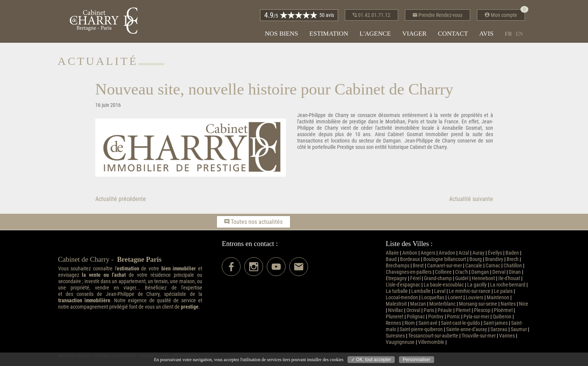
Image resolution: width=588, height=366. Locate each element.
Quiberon (502, 317)
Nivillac (396, 310)
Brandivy (494, 259)
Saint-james (496, 323)
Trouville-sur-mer (479, 336)
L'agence (375, 34)
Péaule (445, 310)
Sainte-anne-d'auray (467, 329)
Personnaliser (416, 360)
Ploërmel (503, 310)
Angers (428, 253)
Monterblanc (442, 304)
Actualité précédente (121, 199)
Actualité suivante (471, 199)
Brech (513, 259)
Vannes (507, 336)
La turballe (397, 291)
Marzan (418, 304)
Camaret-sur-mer (444, 266)
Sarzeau (499, 329)
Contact (453, 34)
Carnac (493, 266)
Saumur (519, 329)
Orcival (413, 310)
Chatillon (513, 266)
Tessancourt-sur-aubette (433, 336)
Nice (524, 304)
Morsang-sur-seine (478, 304)
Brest (418, 266)
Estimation (329, 34)
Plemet (463, 310)
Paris (429, 310)
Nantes (508, 304)
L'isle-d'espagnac (403, 285)
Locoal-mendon (402, 298)
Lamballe (421, 291)
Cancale (474, 266)
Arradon (447, 253)
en (519, 34)
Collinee (443, 272)
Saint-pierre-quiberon (421, 329)
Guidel (462, 278)
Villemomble (431, 342)
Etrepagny (396, 278)
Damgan (480, 272)
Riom (410, 323)
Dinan (515, 272)
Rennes (393, 323)
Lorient (455, 298)
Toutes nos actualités (253, 222)
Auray (478, 253)
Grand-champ (438, 278)
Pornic (453, 317)
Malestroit (396, 304)
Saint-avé (428, 323)
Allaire (392, 253)
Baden (512, 253)
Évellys (495, 253)
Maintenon (498, 298)
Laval (440, 291)
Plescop (482, 310)
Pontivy (436, 317)
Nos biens (282, 34)
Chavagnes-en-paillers (409, 272)
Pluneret (395, 317)
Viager (414, 34)
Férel (415, 278)
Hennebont (483, 278)
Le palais (503, 291)
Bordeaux (410, 259)
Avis (486, 34)
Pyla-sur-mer (476, 317)
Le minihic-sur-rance (470, 291)
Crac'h (462, 272)
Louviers (474, 298)
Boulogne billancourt (445, 259)
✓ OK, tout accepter (371, 360)
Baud (391, 259)
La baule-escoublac (444, 285)
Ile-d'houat (509, 278)
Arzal (464, 253)
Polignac (416, 317)
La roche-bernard (508, 285)
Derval (499, 272)
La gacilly (477, 285)
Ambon (410, 253)
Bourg (476, 259)
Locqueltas (433, 298)
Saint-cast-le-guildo (460, 323)
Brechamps (398, 266)
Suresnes (395, 336)
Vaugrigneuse (400, 342)
